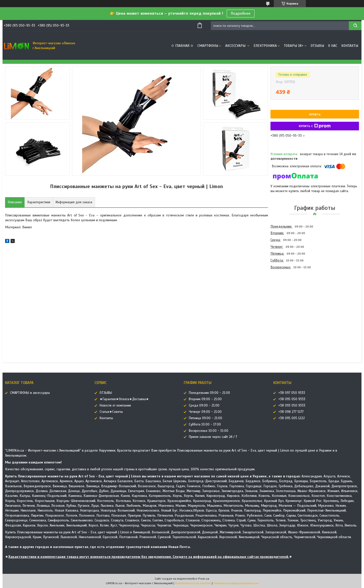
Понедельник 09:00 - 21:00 (209, 393)
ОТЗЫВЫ (317, 46)
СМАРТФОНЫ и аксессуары (30, 393)
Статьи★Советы (111, 412)
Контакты (350, 46)
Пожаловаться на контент (193, 583)
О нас (333, 46)
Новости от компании (115, 405)
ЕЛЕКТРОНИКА (265, 46)
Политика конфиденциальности (236, 583)
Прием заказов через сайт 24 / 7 (213, 437)
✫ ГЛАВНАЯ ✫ (182, 46)
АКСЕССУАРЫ (236, 46)
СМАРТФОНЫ (208, 46)
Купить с (315, 126)
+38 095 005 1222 (292, 418)
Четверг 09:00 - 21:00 (205, 412)
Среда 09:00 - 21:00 (204, 405)
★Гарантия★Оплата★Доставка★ (124, 399)
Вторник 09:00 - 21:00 (205, 399)
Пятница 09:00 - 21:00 (206, 418)
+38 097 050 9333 (292, 393)
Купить (315, 114)
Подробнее (241, 13)
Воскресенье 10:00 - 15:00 (209, 431)
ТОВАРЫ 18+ (294, 46)
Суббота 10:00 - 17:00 (205, 424)
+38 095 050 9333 (292, 399)
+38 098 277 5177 (291, 412)
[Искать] (355, 26)
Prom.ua (204, 579)
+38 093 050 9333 (292, 405)
